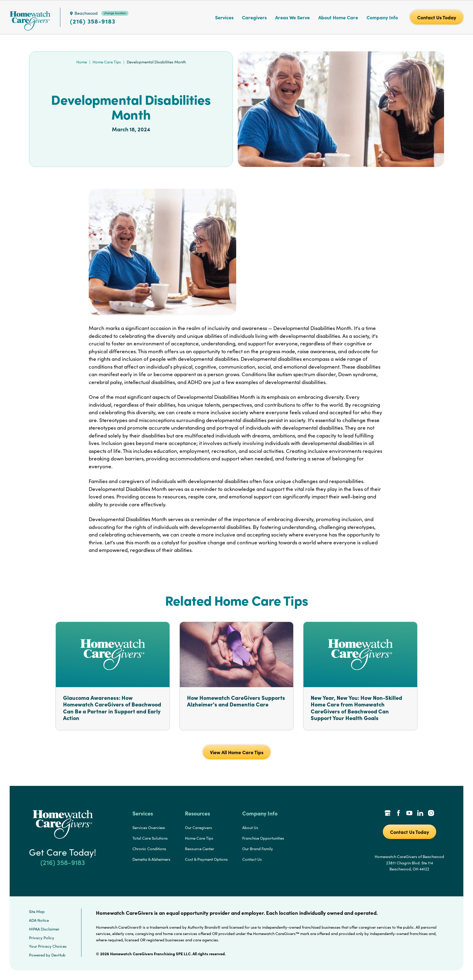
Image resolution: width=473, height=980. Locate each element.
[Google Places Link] (388, 814)
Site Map (37, 911)
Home (82, 62)
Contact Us (252, 859)
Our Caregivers (198, 828)
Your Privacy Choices (48, 946)
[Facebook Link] (398, 814)
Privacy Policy (42, 938)
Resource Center (200, 849)
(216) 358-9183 (93, 21)
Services (224, 17)
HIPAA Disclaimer (44, 929)
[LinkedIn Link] (420, 814)
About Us (250, 828)
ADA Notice (39, 920)
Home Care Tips (107, 62)
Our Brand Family (258, 849)
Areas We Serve (292, 17)
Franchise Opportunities (263, 838)
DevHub (58, 955)
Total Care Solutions (150, 838)
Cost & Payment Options (206, 859)
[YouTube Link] (409, 814)
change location (115, 13)
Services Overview (149, 828)
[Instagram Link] (431, 814)
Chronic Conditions (149, 849)
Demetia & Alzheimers (151, 859)
